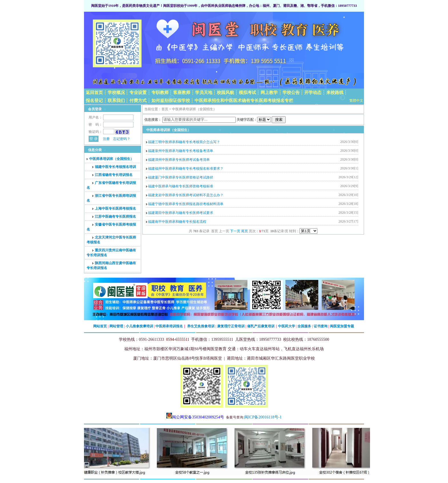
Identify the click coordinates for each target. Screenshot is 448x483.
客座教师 (182, 93)
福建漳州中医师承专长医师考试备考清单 (179, 160)
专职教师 (160, 93)
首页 (165, 109)
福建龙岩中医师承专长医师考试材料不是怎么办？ (186, 195)
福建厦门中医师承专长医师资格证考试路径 (181, 177)
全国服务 (304, 326)
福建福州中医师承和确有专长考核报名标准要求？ (186, 169)
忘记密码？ (122, 139)
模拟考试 (247, 93)
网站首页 (100, 326)
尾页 (245, 231)
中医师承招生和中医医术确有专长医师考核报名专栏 (244, 101)
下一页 (235, 231)
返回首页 (94, 93)
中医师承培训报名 (169, 326)
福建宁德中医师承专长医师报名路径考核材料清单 (186, 204)
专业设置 (138, 93)
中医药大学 (287, 326)
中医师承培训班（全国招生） (110, 159)
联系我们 (116, 101)
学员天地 (204, 93)
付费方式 (138, 101)
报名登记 (94, 101)
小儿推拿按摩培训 (139, 326)
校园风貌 (225, 93)
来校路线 (335, 93)
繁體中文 (356, 101)
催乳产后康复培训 (261, 326)
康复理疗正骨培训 (231, 326)
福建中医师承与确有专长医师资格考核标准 (181, 186)
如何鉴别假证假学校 (171, 101)
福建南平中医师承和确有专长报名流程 (177, 222)
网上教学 (269, 93)
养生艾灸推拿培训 (201, 326)
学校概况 (116, 93)
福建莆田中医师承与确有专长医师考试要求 (181, 213)
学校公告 (291, 93)
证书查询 (321, 326)
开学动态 (313, 93)
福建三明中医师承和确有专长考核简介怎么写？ (184, 142)
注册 (106, 139)
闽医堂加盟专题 (342, 326)
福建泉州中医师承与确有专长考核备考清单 (181, 151)
